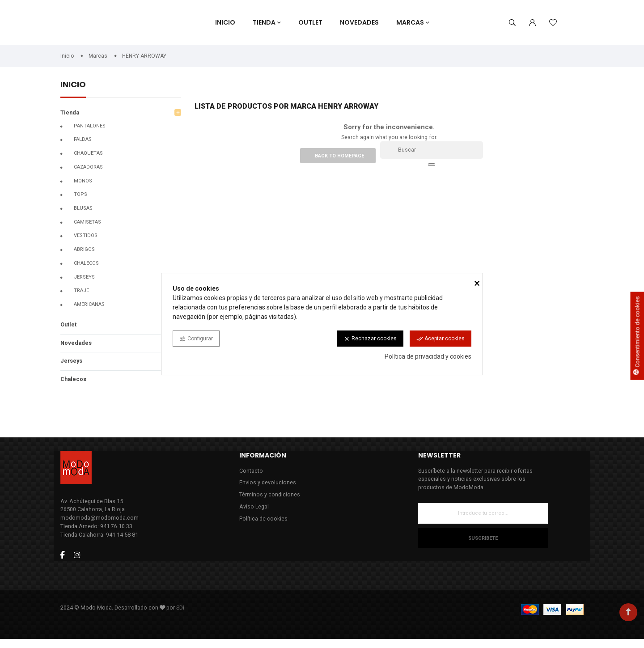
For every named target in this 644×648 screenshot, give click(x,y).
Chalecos (74, 386)
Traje (81, 296)
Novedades (359, 22)
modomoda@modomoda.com (100, 526)
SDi (183, 617)
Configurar (196, 339)
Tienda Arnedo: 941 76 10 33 (97, 534)
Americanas (89, 310)
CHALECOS (86, 268)
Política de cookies (264, 527)
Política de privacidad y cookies (428, 356)
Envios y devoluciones (268, 490)
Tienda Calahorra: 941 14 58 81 (100, 543)
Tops (80, 197)
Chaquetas (88, 155)
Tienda (264, 22)
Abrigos (84, 253)
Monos (83, 183)
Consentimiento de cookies (637, 336)
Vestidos (86, 239)
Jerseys (84, 282)
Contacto (251, 478)
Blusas (83, 211)
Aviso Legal (254, 515)
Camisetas (87, 225)
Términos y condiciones (270, 502)
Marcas (410, 22)
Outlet (310, 22)
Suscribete (483, 546)
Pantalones (90, 127)
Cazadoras (88, 169)
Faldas (83, 141)
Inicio (225, 22)
